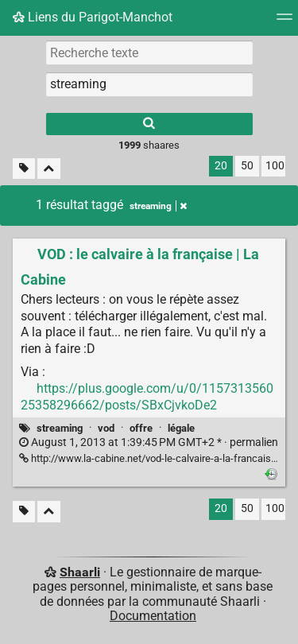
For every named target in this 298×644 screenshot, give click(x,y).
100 (275, 166)
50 (247, 166)
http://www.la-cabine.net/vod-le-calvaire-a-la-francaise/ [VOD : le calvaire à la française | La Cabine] (150, 458)
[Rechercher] (149, 124)
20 (221, 166)
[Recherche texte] (149, 52)
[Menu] (284, 22)
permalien (149, 442)
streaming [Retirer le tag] (158, 206)
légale (181, 428)
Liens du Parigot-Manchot (93, 17)
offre (141, 428)
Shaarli (80, 572)
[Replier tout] (49, 169)
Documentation (153, 616)
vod (106, 428)
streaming (60, 428)
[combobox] (149, 84)
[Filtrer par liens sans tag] (24, 169)
